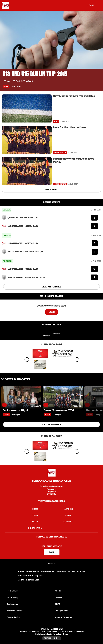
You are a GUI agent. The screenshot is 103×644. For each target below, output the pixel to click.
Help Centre (13, 591)
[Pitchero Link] (58, 336)
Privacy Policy (61, 611)
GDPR (58, 604)
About (58, 591)
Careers (58, 597)
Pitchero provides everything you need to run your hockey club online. (52, 571)
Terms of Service (15, 611)
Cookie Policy (13, 617)
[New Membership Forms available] (27, 109)
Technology (12, 604)
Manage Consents (63, 617)
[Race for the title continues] (27, 140)
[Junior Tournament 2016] (63, 397)
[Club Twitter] (52, 329)
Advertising (12, 597)
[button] (99, 87)
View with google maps (51, 501)
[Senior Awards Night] (21, 397)
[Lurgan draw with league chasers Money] (27, 171)
